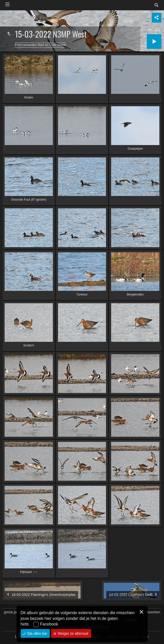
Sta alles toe (37, 633)
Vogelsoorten (150, 612)
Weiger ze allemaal (73, 633)
